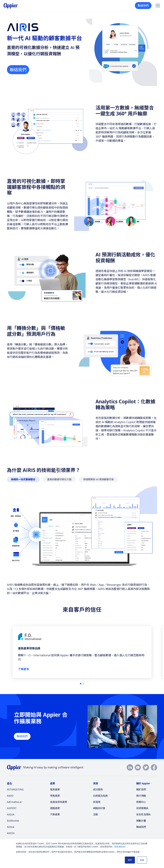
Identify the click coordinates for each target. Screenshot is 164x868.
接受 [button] (130, 860)
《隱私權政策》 (120, 847)
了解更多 (24, 669)
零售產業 (55, 796)
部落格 (97, 802)
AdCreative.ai (14, 802)
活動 (96, 814)
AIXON (11, 833)
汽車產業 (55, 814)
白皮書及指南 (100, 796)
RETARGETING (15, 789)
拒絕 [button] (142, 860)
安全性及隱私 (144, 814)
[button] (81, 684)
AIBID (10, 796)
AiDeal (11, 827)
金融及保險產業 (59, 802)
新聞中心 (141, 802)
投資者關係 (142, 808)
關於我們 (141, 789)
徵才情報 (141, 796)
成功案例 (98, 789)
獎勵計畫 (141, 821)
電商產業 (55, 789)
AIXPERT (12, 808)
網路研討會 (99, 808)
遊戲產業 (55, 808)
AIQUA (11, 814)
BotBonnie (13, 821)
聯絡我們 (143, 6)
